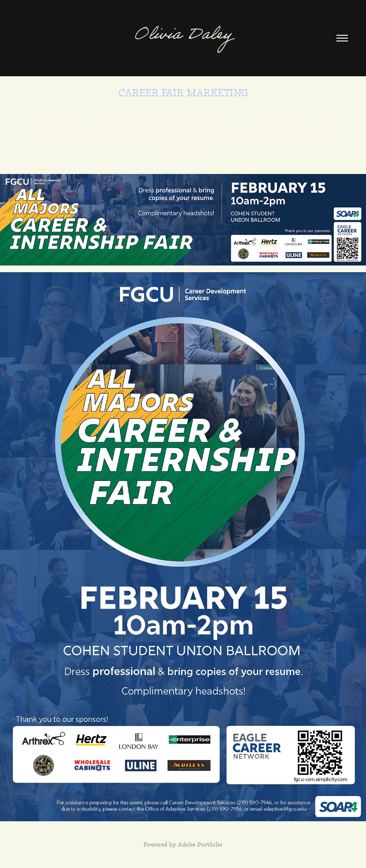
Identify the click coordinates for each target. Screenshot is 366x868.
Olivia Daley (183, 36)
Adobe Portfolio (200, 845)
